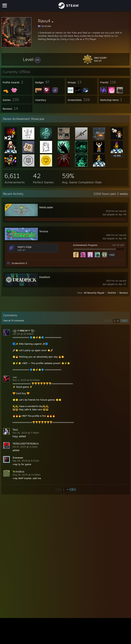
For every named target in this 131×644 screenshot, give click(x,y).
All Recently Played (94, 293)
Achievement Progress (85, 245)
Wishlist (112, 293)
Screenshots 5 (19, 263)
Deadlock (45, 277)
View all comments (14, 321)
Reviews (124, 293)
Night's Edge (25, 247)
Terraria (44, 231)
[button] (32, 59)
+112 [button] (112, 255)
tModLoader (46, 207)
